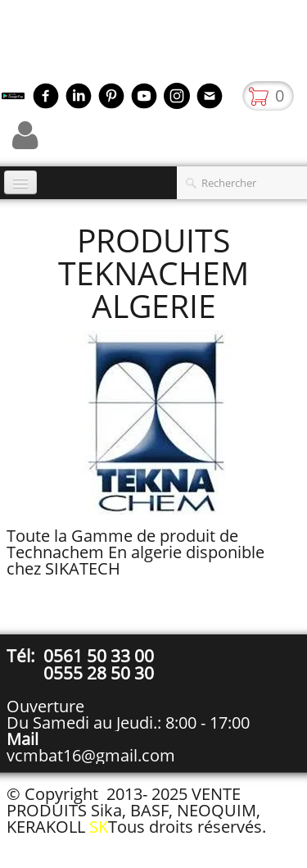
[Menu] (20, 182)
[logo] (6, 45)
